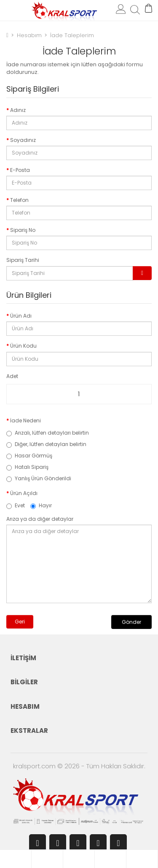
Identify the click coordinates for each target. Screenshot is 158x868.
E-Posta (20, 170)
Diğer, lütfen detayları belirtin (46, 444)
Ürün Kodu (23, 346)
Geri (20, 622)
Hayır (41, 505)
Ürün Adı (21, 316)
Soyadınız (23, 140)
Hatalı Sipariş (27, 467)
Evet (16, 505)
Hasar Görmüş (29, 456)
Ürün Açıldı (24, 493)
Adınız (18, 110)
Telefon (19, 200)
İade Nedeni (25, 420)
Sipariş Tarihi (23, 260)
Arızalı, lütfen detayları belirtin (48, 433)
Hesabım (28, 35)
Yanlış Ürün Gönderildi (39, 478)
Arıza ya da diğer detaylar (40, 519)
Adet (12, 376)
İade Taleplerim (71, 35)
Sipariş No (23, 230)
